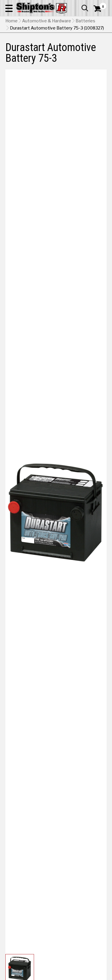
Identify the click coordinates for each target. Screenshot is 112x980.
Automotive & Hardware (47, 21)
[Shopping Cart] (100, 9)
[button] (9, 8)
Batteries (85, 21)
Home (11, 21)
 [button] (85, 8)
